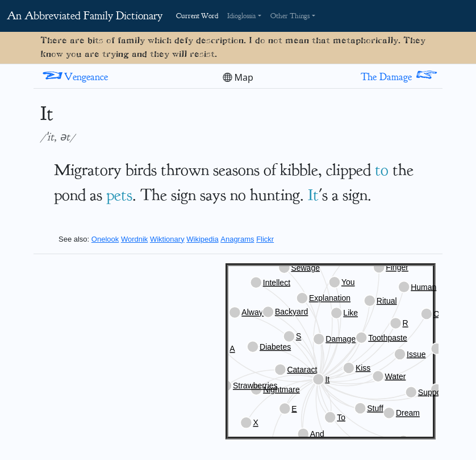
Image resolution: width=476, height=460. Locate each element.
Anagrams (237, 239)
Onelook (105, 239)
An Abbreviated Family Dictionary (85, 16)
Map (238, 77)
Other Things (290, 16)
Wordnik (134, 239)
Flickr (265, 239)
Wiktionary (167, 239)
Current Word (197, 16)
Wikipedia (202, 239)
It (313, 195)
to (382, 170)
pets (119, 195)
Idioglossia (242, 16)
